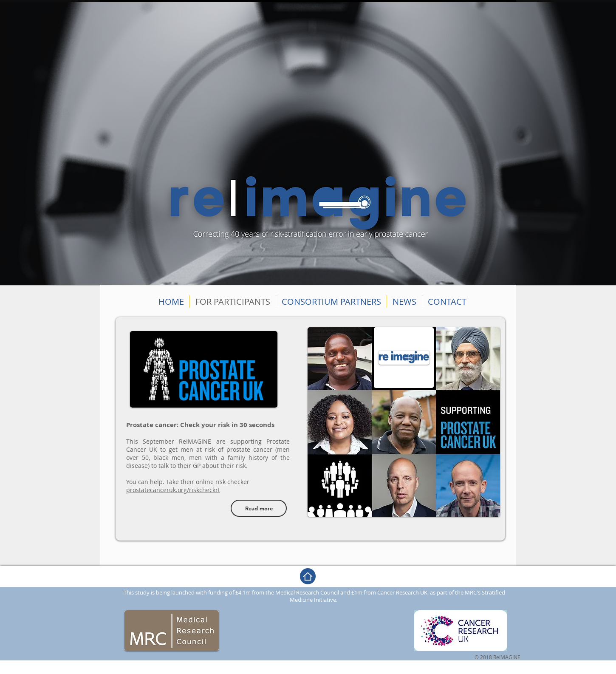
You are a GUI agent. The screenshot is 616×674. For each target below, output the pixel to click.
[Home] (308, 576)
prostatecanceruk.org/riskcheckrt (173, 490)
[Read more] (259, 508)
